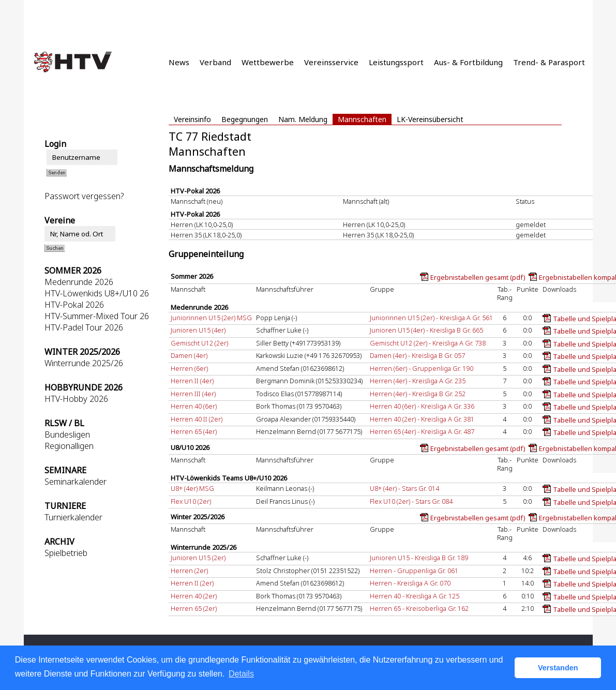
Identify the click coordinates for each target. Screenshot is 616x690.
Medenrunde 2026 (79, 282)
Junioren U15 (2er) (198, 558)
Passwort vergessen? (84, 196)
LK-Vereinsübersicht (430, 119)
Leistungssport (396, 62)
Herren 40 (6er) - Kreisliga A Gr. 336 (422, 406)
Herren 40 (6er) (194, 406)
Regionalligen (69, 446)
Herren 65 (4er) (194, 431)
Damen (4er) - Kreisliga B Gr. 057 (417, 355)
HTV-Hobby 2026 (76, 399)
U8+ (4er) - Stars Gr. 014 (404, 488)
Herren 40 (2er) (194, 596)
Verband (215, 62)
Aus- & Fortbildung (468, 62)
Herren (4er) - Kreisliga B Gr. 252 (418, 394)
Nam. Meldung (303, 119)
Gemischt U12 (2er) (199, 343)
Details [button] (241, 674)
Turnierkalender (73, 517)
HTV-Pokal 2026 (74, 305)
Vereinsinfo (192, 119)
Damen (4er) (189, 355)
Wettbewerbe (268, 62)
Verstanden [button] (558, 668)
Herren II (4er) (192, 381)
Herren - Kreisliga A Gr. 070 (410, 583)
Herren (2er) (189, 571)
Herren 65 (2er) (194, 608)
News (179, 62)
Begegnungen (245, 119)
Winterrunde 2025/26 (84, 363)
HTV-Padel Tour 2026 (84, 327)
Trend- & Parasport (549, 62)
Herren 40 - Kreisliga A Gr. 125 (415, 596)
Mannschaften (362, 119)
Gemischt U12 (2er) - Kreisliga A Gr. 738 (428, 343)
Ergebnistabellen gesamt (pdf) (478, 277)
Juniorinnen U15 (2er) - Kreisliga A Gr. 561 (431, 318)
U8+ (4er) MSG (192, 488)
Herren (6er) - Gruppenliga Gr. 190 (422, 368)
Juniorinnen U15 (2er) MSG (211, 318)
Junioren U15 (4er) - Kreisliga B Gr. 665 (426, 330)
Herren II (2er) (192, 583)
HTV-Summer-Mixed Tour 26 (97, 316)
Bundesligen (67, 434)
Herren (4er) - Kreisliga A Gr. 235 (418, 381)
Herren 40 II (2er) (197, 419)
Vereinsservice (331, 62)
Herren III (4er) (193, 394)
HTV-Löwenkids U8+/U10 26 (97, 293)
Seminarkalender (76, 482)
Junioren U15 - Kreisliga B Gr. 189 (419, 558)
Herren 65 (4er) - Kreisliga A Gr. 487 (422, 431)
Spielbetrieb (66, 553)
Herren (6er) (189, 368)
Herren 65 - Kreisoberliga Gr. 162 (419, 608)
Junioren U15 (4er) (198, 330)
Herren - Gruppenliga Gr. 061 (414, 571)
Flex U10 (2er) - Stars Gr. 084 (411, 501)
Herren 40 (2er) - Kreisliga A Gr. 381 (422, 419)
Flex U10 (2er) (191, 501)
